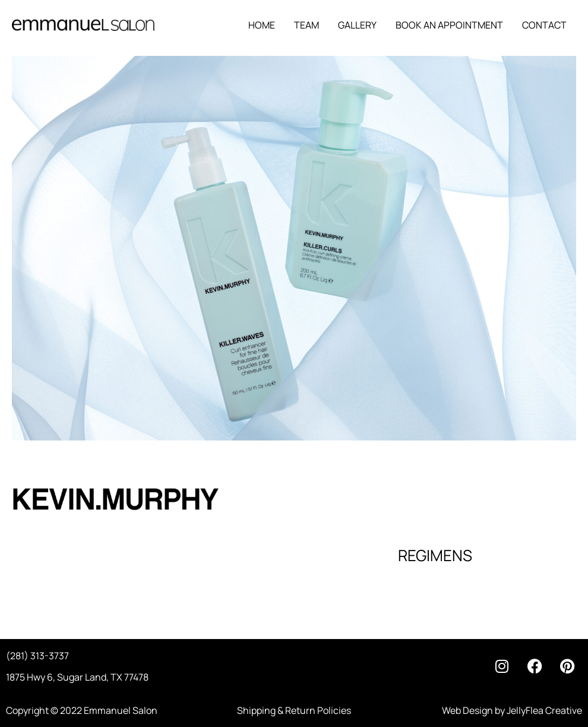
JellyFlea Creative (544, 710)
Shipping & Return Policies (294, 710)
